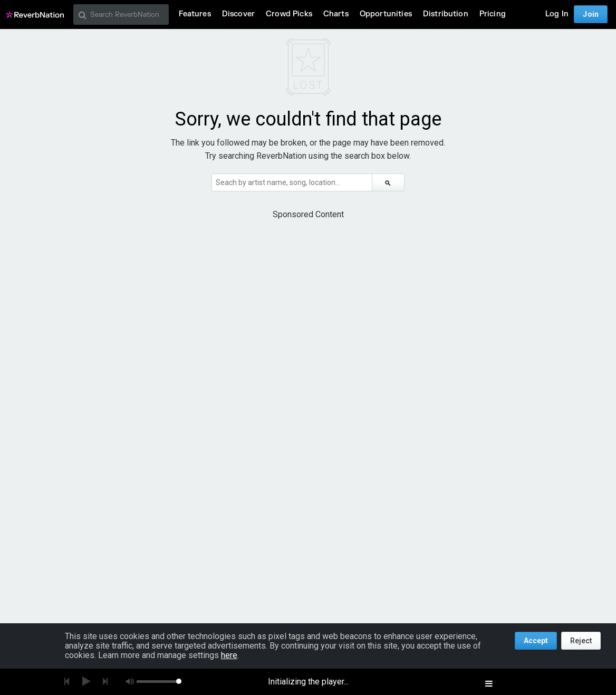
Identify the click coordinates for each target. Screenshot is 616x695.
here (229, 655)
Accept (536, 641)
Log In (557, 14)
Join (591, 14)
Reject (581, 641)
